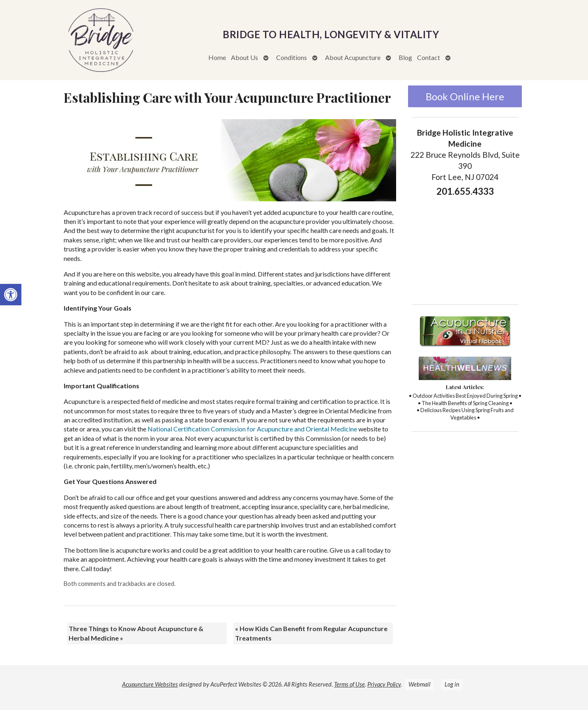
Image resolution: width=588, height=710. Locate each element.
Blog (405, 57)
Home (217, 57)
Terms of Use (349, 684)
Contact (429, 57)
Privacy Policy (384, 684)
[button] (11, 295)
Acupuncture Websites (150, 684)
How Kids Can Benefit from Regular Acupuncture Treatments (311, 633)
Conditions (292, 57)
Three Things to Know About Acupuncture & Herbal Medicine (136, 633)
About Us (244, 57)
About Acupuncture (353, 57)
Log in (452, 684)
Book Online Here (465, 96)
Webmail (419, 684)
